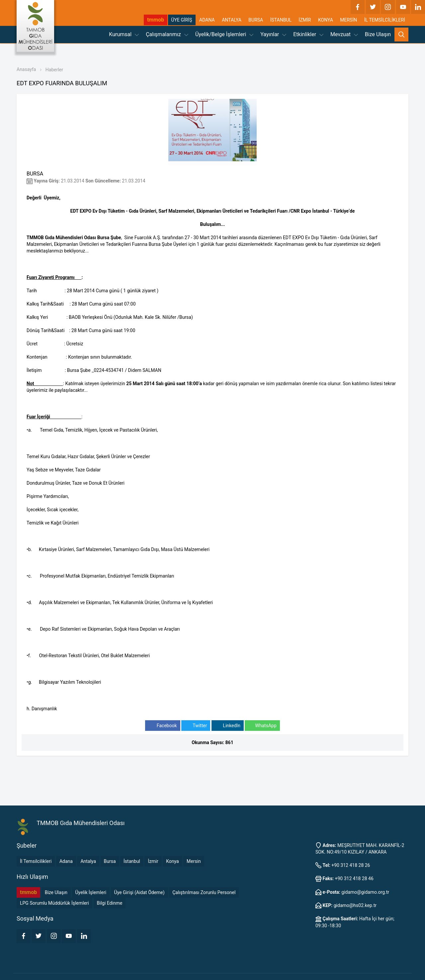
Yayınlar (273, 34)
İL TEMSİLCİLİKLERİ (385, 20)
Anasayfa (26, 69)
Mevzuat (344, 34)
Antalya (88, 861)
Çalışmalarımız (167, 34)
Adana (66, 861)
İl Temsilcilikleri (36, 861)
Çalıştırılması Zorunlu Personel (204, 892)
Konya (172, 861)
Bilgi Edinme (110, 903)
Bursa (110, 861)
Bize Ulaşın (378, 34)
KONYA (326, 20)
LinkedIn (228, 726)
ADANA (207, 20)
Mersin (194, 861)
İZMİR (305, 20)
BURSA (256, 20)
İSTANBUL (281, 20)
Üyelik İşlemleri (91, 892)
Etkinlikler (308, 34)
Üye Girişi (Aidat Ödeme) (139, 892)
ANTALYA (232, 20)
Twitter (196, 726)
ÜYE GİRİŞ (182, 20)
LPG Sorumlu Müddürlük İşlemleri (54, 903)
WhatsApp (262, 726)
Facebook (163, 726)
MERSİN (348, 20)
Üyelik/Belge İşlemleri (224, 34)
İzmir (153, 861)
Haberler (54, 70)
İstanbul (132, 861)
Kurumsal (124, 34)
